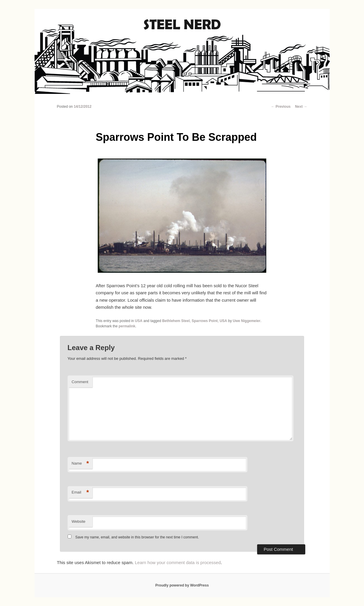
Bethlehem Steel (176, 321)
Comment (80, 382)
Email (80, 493)
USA (139, 321)
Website (79, 521)
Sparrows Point (205, 321)
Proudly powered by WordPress (182, 585)
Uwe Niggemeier (247, 321)
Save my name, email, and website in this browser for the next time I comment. (137, 537)
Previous (281, 107)
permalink (127, 326)
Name (80, 464)
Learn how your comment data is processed (178, 562)
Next (301, 107)
